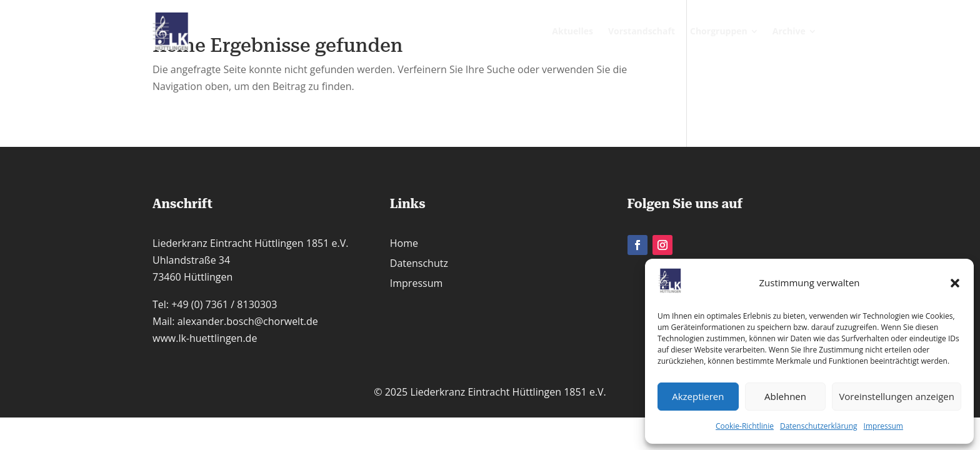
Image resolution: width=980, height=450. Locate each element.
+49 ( (224, 304)
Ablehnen (785, 396)
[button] (955, 283)
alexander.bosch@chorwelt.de (248, 321)
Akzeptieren (698, 396)
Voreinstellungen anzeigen (897, 396)
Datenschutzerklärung (819, 426)
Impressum (883, 426)
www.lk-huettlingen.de (205, 338)
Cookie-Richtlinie (745, 426)
